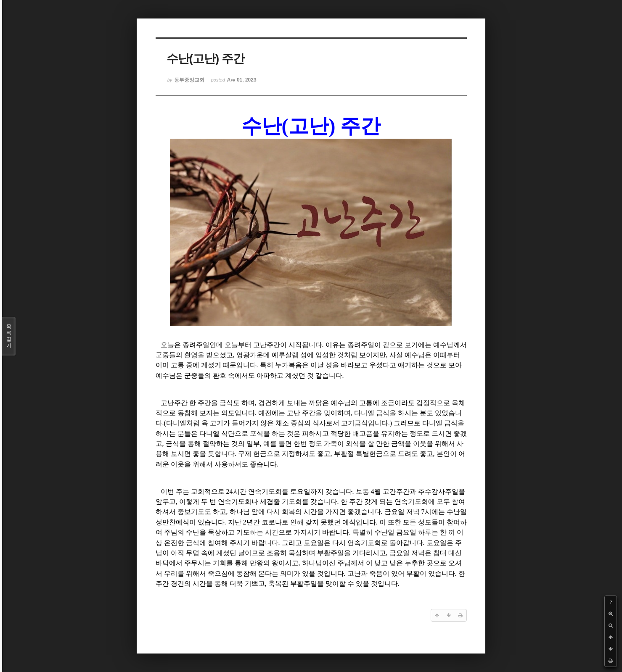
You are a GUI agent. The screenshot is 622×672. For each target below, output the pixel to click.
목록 (9, 336)
